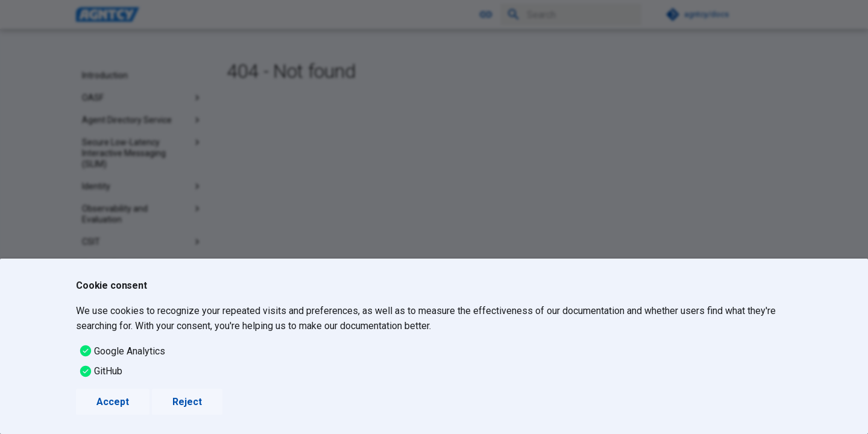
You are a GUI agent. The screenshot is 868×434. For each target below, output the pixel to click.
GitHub (108, 371)
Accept (113, 402)
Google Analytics (130, 351)
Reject (187, 402)
